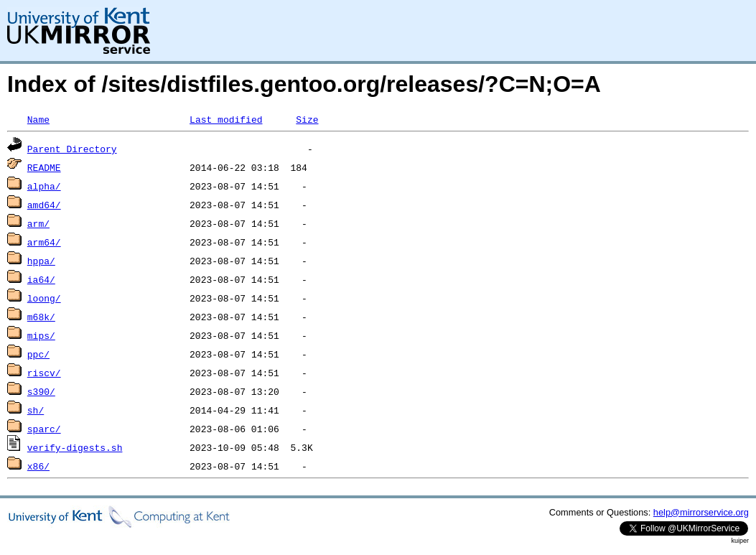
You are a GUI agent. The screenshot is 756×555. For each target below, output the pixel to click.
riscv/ (44, 373)
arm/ (38, 223)
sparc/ (44, 429)
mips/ (41, 335)
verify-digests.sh (75, 447)
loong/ (44, 298)
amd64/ (44, 205)
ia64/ (41, 279)
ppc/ (38, 354)
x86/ (38, 466)
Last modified (226, 119)
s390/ (41, 391)
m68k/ (41, 317)
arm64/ (44, 242)
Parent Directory (72, 149)
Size (307, 119)
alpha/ (44, 186)
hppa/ (41, 261)
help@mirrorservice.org (701, 512)
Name (38, 119)
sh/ (36, 410)
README (44, 167)
